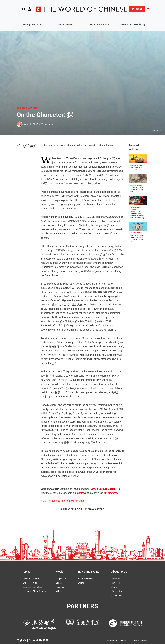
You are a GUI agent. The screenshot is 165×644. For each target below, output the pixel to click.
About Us (116, 579)
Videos (59, 591)
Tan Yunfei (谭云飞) (32, 124)
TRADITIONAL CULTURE (135, 208)
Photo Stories (39, 591)
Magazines (61, 579)
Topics (26, 572)
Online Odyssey (66, 24)
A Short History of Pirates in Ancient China (137, 190)
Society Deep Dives (32, 24)
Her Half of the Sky (99, 24)
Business (27, 587)
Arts (35, 583)
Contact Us (117, 595)
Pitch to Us (117, 591)
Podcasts (60, 587)
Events (81, 583)
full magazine (111, 493)
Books (59, 583)
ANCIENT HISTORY (136, 185)
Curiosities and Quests (103, 489)
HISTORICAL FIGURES (73, 501)
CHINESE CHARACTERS (28, 108)
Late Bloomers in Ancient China (136, 169)
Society (26, 579)
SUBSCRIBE (137, 9)
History (36, 579)
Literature (37, 587)
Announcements (86, 579)
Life (24, 583)
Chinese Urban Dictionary (133, 24)
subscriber (80, 493)
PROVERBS (54, 501)
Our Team (116, 583)
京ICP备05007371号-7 (140, 640)
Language (27, 591)
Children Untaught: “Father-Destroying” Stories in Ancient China (137, 239)
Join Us (115, 587)
